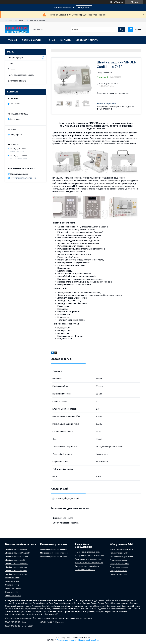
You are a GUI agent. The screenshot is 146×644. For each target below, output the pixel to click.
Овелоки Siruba (12, 581)
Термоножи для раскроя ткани (89, 559)
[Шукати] (122, 29)
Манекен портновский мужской (54, 553)
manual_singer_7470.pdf (68, 498)
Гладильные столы (118, 571)
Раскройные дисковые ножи (88, 552)
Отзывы (12, 69)
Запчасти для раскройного (87, 566)
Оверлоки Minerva (13, 596)
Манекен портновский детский (54, 556)
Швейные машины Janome (17, 556)
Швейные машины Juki (15, 560)
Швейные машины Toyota (16, 574)
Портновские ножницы (85, 570)
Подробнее (84, 8)
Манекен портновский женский (54, 549)
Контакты (66, 40)
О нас (52, 40)
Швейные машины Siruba (16, 571)
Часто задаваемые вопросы (21, 75)
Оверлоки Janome (13, 588)
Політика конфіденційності (89, 640)
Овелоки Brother (12, 578)
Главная (12, 40)
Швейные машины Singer (16, 567)
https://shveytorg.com (19, 174)
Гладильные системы (119, 564)
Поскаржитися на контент (67, 640)
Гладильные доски (118, 560)
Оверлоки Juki (12, 592)
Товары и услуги (31, 40)
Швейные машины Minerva (17, 564)
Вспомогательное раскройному (89, 563)
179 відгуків (119, 2)
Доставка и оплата (87, 40)
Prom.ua (86, 638)
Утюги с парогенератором (122, 549)
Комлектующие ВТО (119, 553)
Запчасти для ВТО (118, 574)
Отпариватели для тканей (122, 556)
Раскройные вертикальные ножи (90, 555)
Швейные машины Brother (16, 549)
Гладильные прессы (119, 567)
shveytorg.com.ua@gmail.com (23, 178)
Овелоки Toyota (12, 585)
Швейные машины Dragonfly (17, 553)
